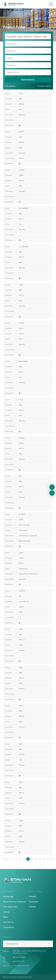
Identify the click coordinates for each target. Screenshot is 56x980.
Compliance (9, 927)
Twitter (32, 907)
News (6, 917)
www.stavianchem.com (21, 966)
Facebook (33, 902)
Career (6, 912)
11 (44, 859)
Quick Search (28, 80)
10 (40, 859)
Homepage (8, 896)
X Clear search (45, 86)
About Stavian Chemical (14, 902)
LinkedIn (32, 896)
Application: (13, 72)
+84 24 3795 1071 (19, 961)
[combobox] (28, 44)
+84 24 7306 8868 (19, 957)
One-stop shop (10, 907)
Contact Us (8, 922)
